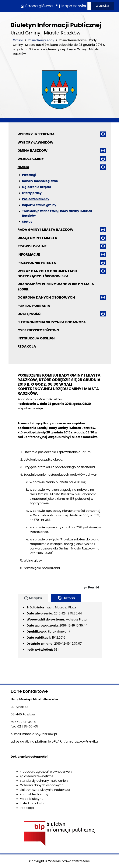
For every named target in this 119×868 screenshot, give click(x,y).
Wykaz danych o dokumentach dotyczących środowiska (47, 274)
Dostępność (29, 314)
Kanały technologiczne (40, 181)
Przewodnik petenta (37, 263)
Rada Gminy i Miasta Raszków (46, 230)
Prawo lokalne (32, 246)
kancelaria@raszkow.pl (40, 734)
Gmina (18, 40)
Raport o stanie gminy (39, 205)
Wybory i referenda (36, 134)
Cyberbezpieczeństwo (38, 330)
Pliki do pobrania (34, 306)
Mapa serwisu (72, 6)
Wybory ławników (36, 142)
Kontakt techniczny (34, 794)
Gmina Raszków (33, 150)
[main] (60, 487)
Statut (27, 222)
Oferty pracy (32, 193)
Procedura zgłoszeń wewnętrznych (46, 772)
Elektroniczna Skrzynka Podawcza (52, 322)
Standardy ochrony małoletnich (44, 781)
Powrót (91, 588)
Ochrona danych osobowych (46, 297)
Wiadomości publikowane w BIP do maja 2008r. (56, 287)
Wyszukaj (103, 6)
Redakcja (27, 346)
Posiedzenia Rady (41, 40)
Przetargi (29, 175)
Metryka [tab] (33, 598)
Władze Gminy (31, 159)
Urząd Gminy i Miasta (37, 238)
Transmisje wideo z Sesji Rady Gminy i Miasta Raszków (57, 213)
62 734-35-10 (26, 722)
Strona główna (36, 6)
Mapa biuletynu (32, 799)
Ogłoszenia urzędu (37, 187)
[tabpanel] (60, 630)
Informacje (29, 254)
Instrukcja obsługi (36, 338)
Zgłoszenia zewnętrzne (37, 776)
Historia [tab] (66, 598)
